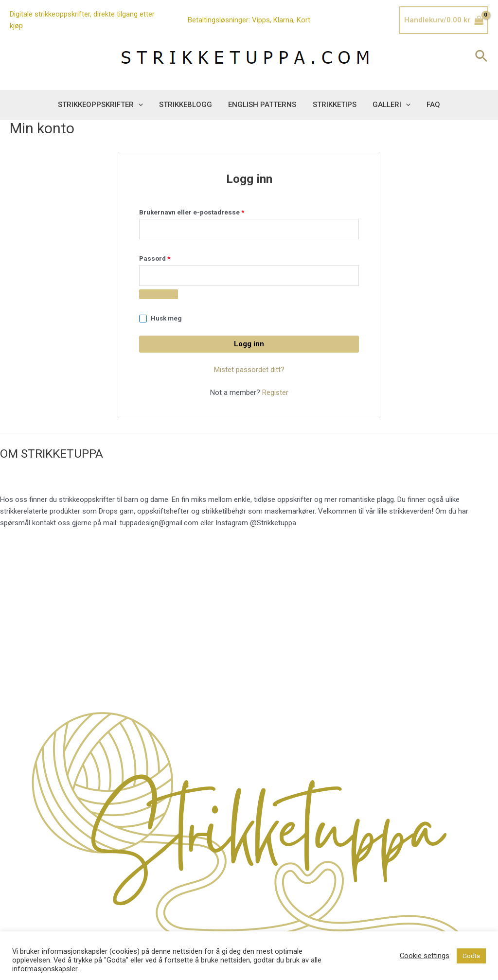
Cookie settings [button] (425, 956)
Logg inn (249, 344)
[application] (142, 105)
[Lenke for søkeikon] (482, 57)
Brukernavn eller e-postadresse (204, 211)
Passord (167, 257)
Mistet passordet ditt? (249, 370)
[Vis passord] (159, 294)
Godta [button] (471, 956)
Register (275, 392)
